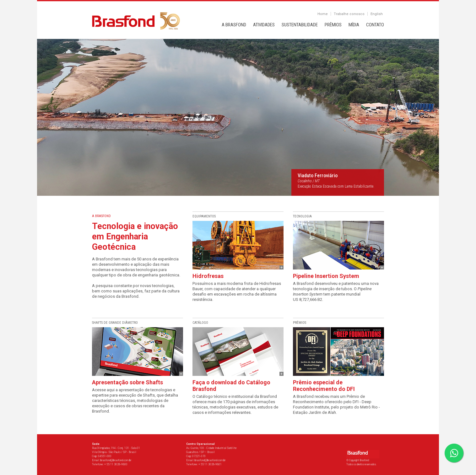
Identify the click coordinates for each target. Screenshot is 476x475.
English (377, 14)
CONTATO (375, 25)
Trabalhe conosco (349, 14)
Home (323, 14)
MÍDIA (354, 25)
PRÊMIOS (333, 25)
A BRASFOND (234, 25)
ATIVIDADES (264, 25)
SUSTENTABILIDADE (300, 25)
